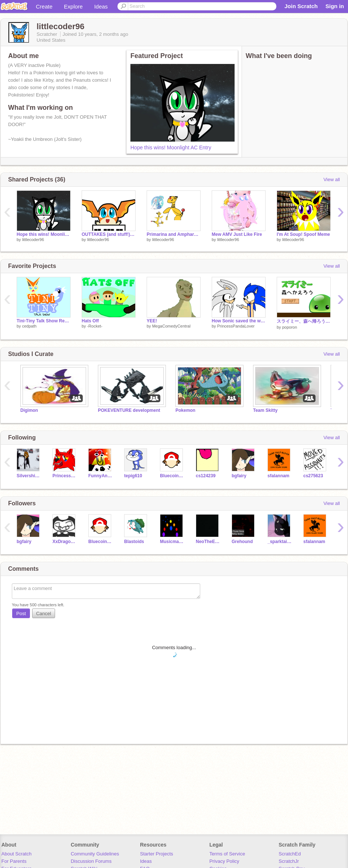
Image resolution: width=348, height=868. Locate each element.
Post (21, 613)
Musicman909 (172, 542)
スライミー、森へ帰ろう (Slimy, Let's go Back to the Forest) (304, 321)
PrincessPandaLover (236, 326)
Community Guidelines (95, 854)
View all (332, 179)
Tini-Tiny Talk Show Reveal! (44, 321)
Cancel (44, 613)
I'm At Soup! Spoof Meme (303, 234)
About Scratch (17, 854)
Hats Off (90, 321)
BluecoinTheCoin (172, 476)
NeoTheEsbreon (208, 542)
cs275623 (313, 476)
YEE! (152, 321)
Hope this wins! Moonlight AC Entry (171, 148)
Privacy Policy (224, 861)
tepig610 (133, 476)
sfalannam (278, 476)
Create (44, 6)
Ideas (101, 6)
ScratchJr (289, 861)
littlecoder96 (33, 240)
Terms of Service (227, 854)
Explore (73, 6)
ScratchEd (290, 854)
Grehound (242, 542)
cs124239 (206, 476)
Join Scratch (301, 6)
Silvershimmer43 (29, 476)
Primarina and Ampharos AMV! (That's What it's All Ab (174, 234)
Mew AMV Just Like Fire (237, 234)
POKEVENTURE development (129, 410)
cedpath (29, 326)
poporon (290, 327)
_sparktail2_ (280, 542)
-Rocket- (95, 326)
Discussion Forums (91, 861)
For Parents (14, 861)
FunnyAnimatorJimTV (101, 476)
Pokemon (185, 410)
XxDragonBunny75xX (65, 542)
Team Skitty (265, 410)
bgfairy (239, 476)
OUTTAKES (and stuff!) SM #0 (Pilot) (109, 234)
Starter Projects (157, 854)
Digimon (29, 410)
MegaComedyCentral (171, 326)
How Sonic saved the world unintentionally (239, 321)
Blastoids (134, 542)
